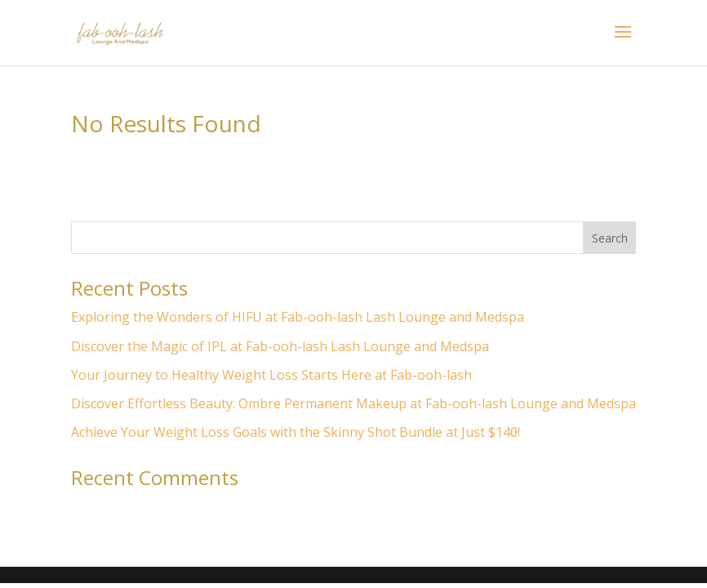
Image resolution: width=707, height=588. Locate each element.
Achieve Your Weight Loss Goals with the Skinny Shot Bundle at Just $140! (296, 432)
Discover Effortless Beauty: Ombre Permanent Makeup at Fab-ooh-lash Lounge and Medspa (353, 403)
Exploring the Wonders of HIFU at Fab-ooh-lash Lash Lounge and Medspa (298, 317)
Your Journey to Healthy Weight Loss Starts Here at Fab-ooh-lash (271, 375)
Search (610, 238)
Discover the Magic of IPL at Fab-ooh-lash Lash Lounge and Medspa (280, 346)
